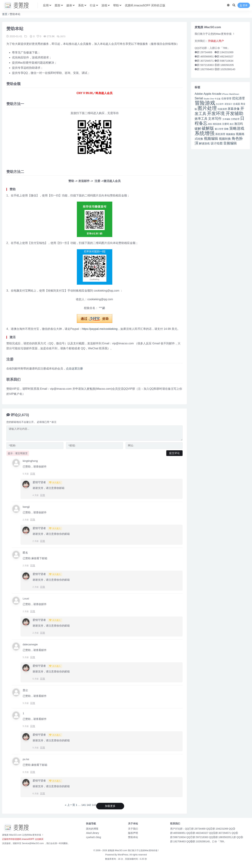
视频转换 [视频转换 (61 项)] (225, 139)
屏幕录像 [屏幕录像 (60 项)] (234, 109)
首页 (5, 14)
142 (89, 805)
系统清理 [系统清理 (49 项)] (220, 134)
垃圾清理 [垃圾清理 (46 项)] (222, 109)
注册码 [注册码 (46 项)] (226, 124)
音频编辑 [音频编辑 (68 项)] (230, 143)
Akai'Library (93, 833)
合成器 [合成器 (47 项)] (237, 104)
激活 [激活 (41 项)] (232, 124)
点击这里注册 (74, 368)
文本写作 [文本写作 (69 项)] (215, 119)
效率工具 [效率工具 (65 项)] (201, 119)
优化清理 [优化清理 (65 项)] (238, 98)
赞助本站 (133, 837)
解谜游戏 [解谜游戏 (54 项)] (204, 143)
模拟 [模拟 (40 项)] (210, 124)
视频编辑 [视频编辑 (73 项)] (211, 139)
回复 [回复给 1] (33, 726)
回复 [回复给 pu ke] (33, 772)
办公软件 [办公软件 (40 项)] (220, 104)
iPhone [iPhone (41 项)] (225, 94)
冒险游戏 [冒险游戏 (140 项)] (205, 103)
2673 (61, 36)
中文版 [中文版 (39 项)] (218, 99)
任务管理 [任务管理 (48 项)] (226, 99)
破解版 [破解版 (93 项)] (208, 128)
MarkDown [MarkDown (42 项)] (234, 94)
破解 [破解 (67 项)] (198, 129)
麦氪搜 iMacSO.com (118, 850)
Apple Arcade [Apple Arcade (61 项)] (213, 94)
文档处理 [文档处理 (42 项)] (235, 119)
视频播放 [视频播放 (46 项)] (231, 134)
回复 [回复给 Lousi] (33, 611)
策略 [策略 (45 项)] (226, 129)
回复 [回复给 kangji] (33, 519)
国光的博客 (92, 828)
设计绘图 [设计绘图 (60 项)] (217, 143)
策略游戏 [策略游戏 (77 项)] (237, 128)
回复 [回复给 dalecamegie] (33, 657)
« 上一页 (70, 805)
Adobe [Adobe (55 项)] (199, 94)
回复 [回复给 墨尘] (33, 703)
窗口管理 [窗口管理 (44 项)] (219, 129)
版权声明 (133, 833)
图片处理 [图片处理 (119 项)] (207, 108)
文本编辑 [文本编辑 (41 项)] (226, 119)
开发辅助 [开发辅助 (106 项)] (234, 113)
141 (84, 805)
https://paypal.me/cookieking (100, 329)
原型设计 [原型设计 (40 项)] (228, 104)
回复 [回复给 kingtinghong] (33, 474)
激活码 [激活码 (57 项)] (239, 124)
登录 (244, 5)
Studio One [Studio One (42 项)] (209, 99)
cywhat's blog (94, 837)
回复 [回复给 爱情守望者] (43, 495)
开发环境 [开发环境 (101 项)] (216, 113)
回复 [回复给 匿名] (33, 565)
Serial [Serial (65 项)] (199, 98)
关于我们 (133, 828)
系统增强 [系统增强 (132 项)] (205, 133)
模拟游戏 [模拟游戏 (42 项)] (217, 124)
